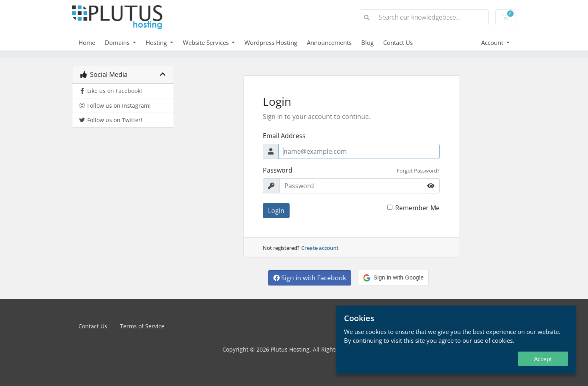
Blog (367, 42)
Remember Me (417, 208)
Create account (320, 248)
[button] (393, 278)
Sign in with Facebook (310, 278)
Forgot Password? (418, 171)
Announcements (329, 42)
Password (278, 170)
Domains (118, 42)
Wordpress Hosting (271, 42)
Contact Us (398, 42)
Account (493, 42)
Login (276, 211)
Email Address (284, 136)
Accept (543, 359)
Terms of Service (142, 326)
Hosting (157, 42)
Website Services (207, 42)
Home (87, 42)
